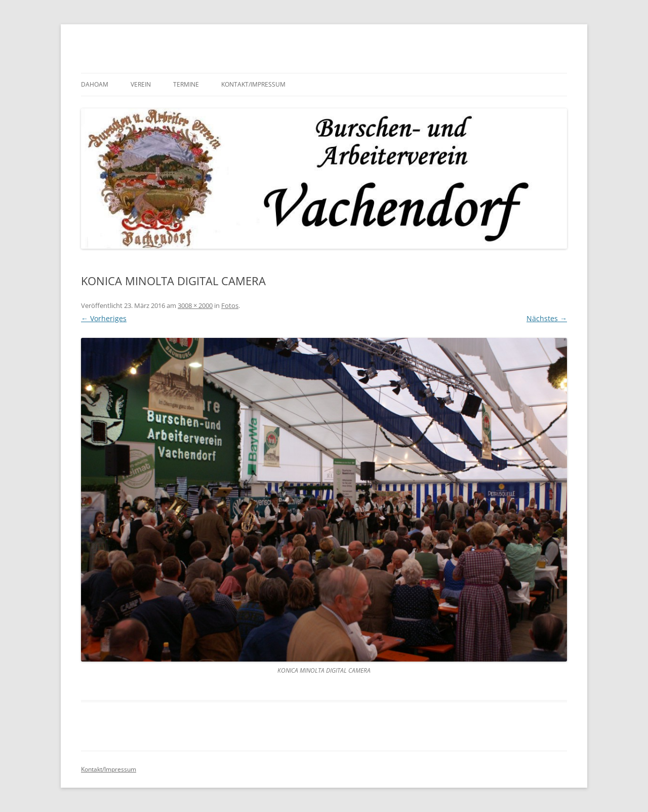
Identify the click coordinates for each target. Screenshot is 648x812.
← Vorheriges (104, 318)
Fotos (230, 305)
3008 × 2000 (195, 305)
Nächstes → (547, 318)
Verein (141, 84)
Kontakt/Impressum (253, 84)
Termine (186, 84)
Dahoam (95, 84)
